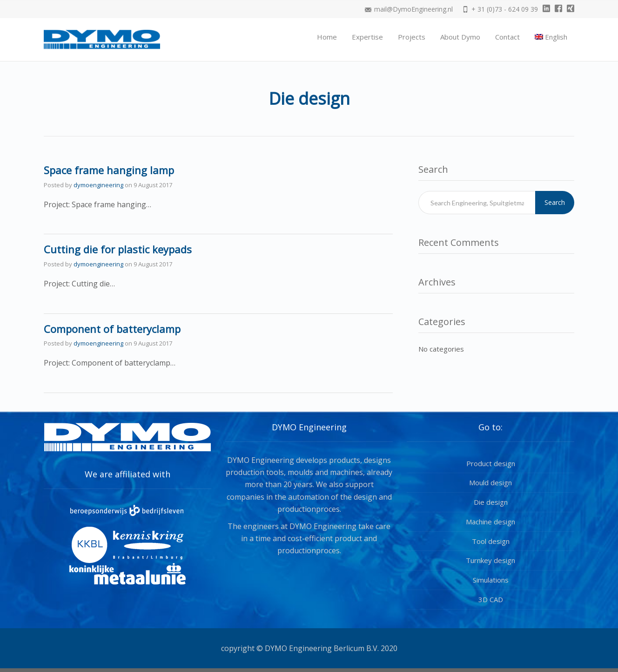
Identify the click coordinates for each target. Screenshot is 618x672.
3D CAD (491, 599)
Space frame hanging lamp (109, 170)
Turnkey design (490, 560)
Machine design (490, 522)
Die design (491, 502)
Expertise (367, 37)
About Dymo (460, 37)
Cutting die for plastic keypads (118, 249)
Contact (507, 37)
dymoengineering (98, 185)
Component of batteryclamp (112, 329)
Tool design (491, 541)
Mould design (490, 482)
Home (327, 37)
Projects (412, 37)
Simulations (491, 580)
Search (555, 202)
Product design (491, 463)
